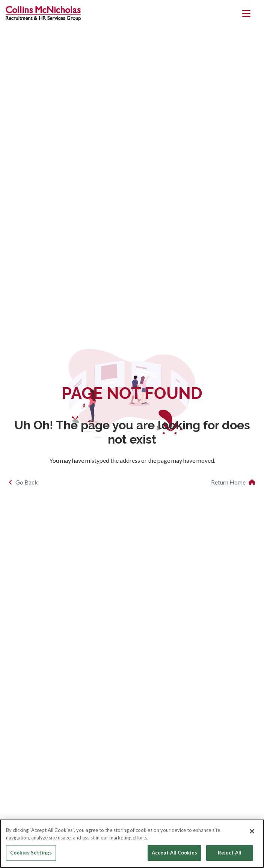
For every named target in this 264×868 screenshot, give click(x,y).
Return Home (233, 482)
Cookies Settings (31, 853)
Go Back (23, 482)
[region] (132, 844)
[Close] (252, 831)
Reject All (230, 853)
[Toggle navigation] (247, 14)
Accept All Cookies (174, 853)
